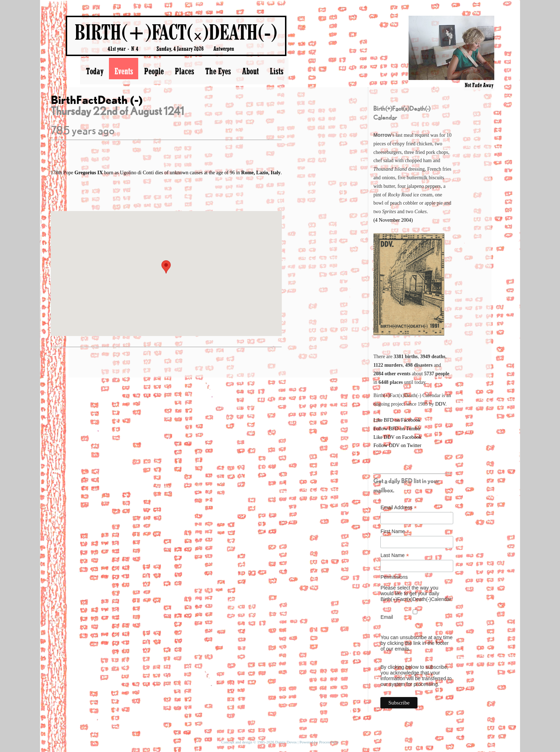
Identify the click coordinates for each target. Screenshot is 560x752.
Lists (276, 71)
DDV (440, 404)
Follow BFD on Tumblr (397, 429)
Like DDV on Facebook (397, 437)
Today (94, 71)
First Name (395, 532)
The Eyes (218, 71)
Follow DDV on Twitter (397, 445)
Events (124, 71)
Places (184, 71)
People (154, 71)
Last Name (395, 555)
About (250, 71)
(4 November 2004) (393, 220)
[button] (166, 267)
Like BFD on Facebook (397, 420)
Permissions (394, 577)
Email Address (399, 508)
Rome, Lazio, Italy (261, 173)
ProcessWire (329, 742)
